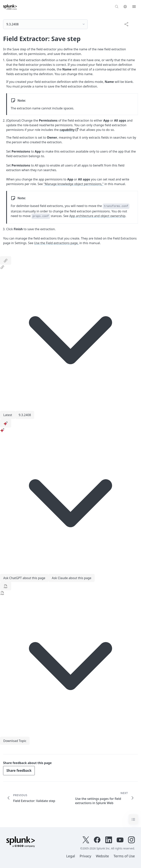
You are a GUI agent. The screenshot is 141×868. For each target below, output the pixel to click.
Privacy (85, 856)
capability (67, 130)
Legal (71, 856)
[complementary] (125, 24)
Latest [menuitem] (8, 415)
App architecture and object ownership (97, 216)
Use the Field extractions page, (56, 243)
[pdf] (6, 586)
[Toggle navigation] (133, 819)
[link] (6, 260)
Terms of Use (124, 856)
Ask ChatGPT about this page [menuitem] (24, 578)
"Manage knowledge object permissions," (74, 184)
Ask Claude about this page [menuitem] (71, 578)
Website (102, 856)
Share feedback (19, 771)
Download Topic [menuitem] (15, 741)
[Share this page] (126, 24)
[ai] (6, 423)
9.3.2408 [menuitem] (25, 415)
